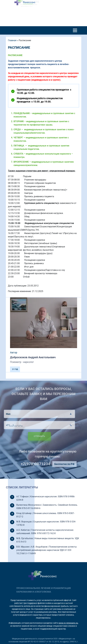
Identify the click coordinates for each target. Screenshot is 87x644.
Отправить (34, 436)
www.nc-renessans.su (68, 623)
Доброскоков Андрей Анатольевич (33, 357)
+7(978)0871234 (40, 464)
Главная (12, 40)
